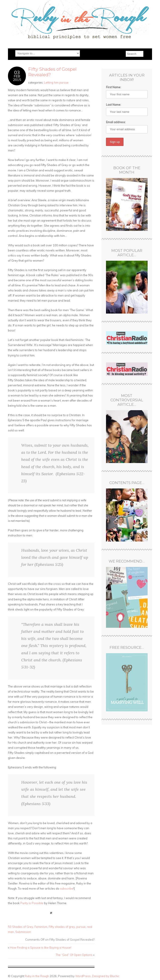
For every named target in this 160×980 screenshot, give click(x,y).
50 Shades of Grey (21, 927)
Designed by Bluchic (106, 976)
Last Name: (114, 105)
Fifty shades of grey (62, 927)
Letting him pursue (56, 82)
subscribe (67, 888)
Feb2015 (17, 78)
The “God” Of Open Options (74, 955)
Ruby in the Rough (37, 976)
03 (17, 72)
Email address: (116, 122)
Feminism (41, 927)
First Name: (114, 87)
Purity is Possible (32, 903)
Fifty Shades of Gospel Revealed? (52, 72)
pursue (81, 927)
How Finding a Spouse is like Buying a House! (41, 947)
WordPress (83, 976)
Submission (23, 932)
